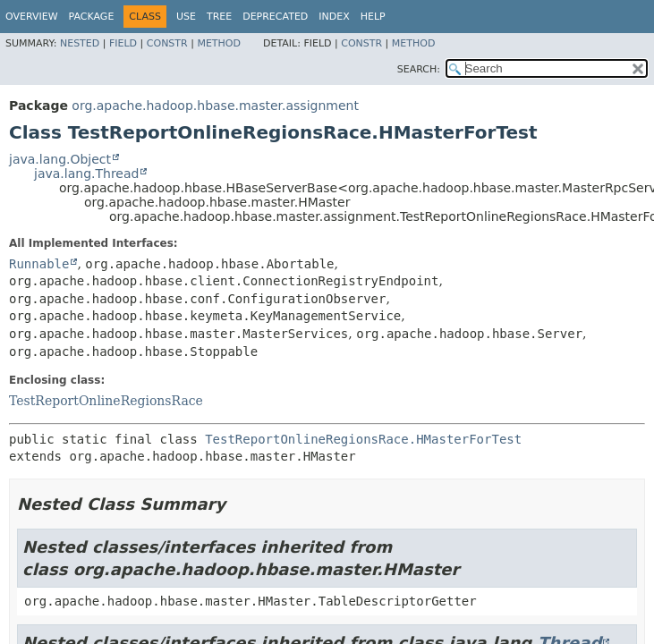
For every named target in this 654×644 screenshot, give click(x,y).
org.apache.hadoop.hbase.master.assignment (215, 106)
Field (123, 43)
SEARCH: (419, 69)
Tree (219, 17)
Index (334, 17)
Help (373, 17)
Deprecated (275, 17)
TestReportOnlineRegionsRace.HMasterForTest (363, 439)
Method (219, 43)
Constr (167, 43)
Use (186, 17)
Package (92, 17)
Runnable (39, 264)
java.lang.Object (60, 159)
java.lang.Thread (86, 174)
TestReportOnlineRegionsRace (106, 401)
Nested (80, 43)
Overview (32, 17)
